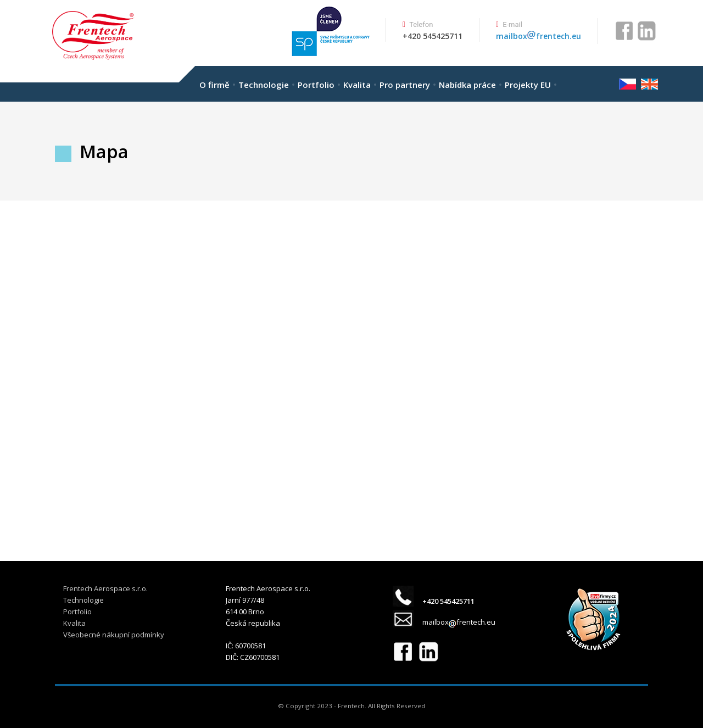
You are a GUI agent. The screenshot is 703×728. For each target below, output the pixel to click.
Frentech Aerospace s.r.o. (105, 588)
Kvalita (357, 85)
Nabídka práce (467, 85)
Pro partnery (405, 85)
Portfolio (316, 85)
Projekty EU (528, 85)
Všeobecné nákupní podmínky (114, 635)
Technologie (264, 85)
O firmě (214, 85)
